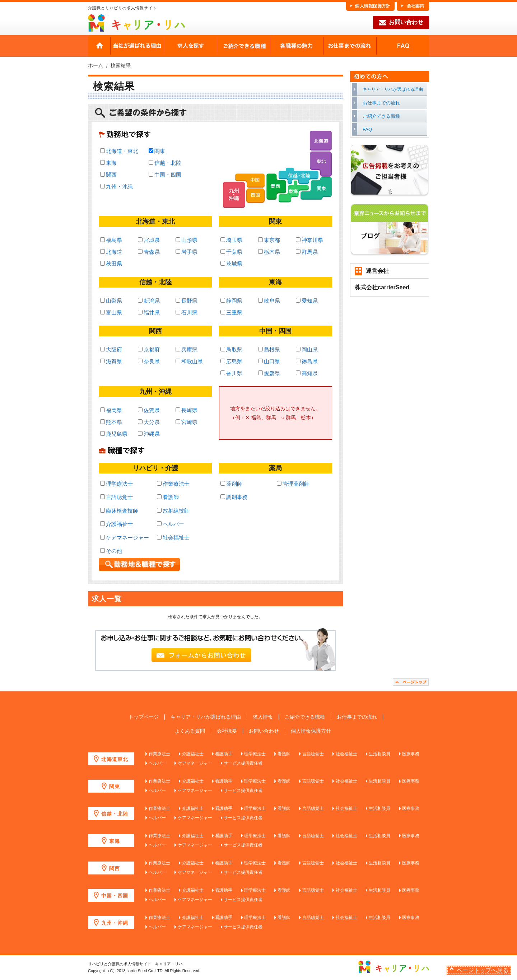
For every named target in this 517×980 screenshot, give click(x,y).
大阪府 (111, 349)
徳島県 (307, 361)
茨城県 (231, 264)
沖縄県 (149, 434)
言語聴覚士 (117, 497)
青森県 (149, 252)
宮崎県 (187, 422)
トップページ (144, 717)
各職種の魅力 (297, 46)
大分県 (149, 422)
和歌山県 (189, 361)
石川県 (187, 312)
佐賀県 (149, 410)
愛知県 (307, 301)
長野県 (187, 301)
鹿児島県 (114, 434)
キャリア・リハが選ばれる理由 (393, 89)
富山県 (111, 312)
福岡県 (111, 410)
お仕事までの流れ (350, 46)
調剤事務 (234, 497)
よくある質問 (190, 731)
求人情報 (263, 717)
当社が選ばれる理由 (137, 46)
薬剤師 (231, 484)
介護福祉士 (117, 524)
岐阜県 (269, 301)
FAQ (403, 46)
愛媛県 (269, 373)
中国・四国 (165, 175)
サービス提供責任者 (243, 763)
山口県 (269, 361)
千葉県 (231, 252)
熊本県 (111, 422)
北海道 (111, 252)
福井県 (149, 312)
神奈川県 (309, 240)
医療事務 (411, 754)
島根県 (269, 349)
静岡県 (231, 301)
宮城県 (149, 240)
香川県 (231, 373)
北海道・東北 (119, 151)
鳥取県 (231, 349)
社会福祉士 (173, 538)
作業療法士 (173, 484)
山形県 (187, 240)
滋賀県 (111, 361)
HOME (99, 46)
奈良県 (149, 361)
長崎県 (187, 410)
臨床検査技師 (119, 511)
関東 (157, 151)
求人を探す (190, 46)
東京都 (269, 240)
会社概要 (227, 731)
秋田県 (111, 264)
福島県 (111, 240)
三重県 (231, 312)
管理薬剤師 (293, 484)
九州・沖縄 (117, 186)
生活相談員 (379, 754)
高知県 (307, 373)
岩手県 (187, 252)
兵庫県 (187, 349)
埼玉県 (231, 240)
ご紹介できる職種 (243, 46)
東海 (108, 163)
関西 (108, 175)
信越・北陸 (165, 163)
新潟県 (149, 301)
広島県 (231, 361)
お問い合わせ (401, 23)
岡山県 (307, 349)
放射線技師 (173, 511)
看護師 (168, 497)
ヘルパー (171, 524)
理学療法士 (117, 484)
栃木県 (269, 252)
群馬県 (307, 252)
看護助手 (224, 754)
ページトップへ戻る (483, 970)
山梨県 (111, 301)
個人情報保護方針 (311, 731)
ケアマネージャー (125, 538)
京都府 (149, 349)
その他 (111, 551)
